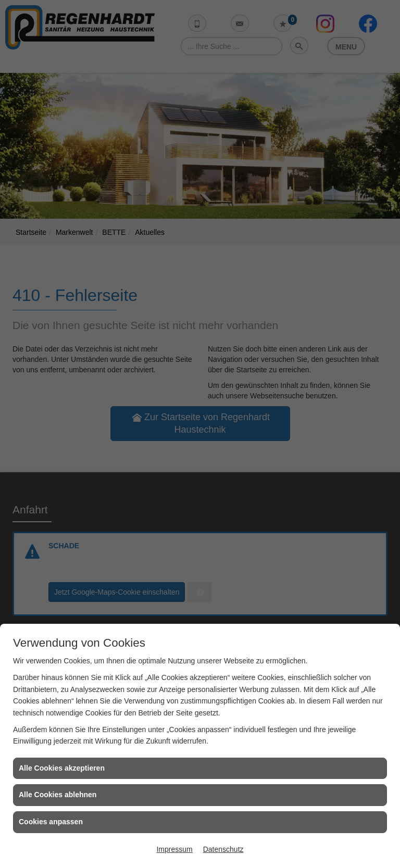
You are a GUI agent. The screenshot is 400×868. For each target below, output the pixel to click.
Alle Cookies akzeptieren (62, 768)
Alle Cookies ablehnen (58, 795)
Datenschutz (223, 849)
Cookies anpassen (51, 822)
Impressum (174, 849)
